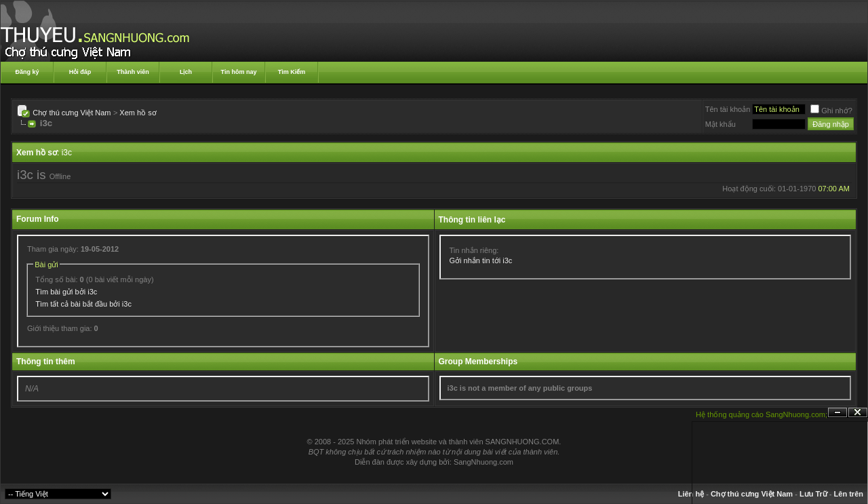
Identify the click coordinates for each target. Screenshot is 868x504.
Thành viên (133, 72)
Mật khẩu (721, 124)
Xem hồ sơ (138, 113)
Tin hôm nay (239, 72)
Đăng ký (27, 72)
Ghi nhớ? (831, 111)
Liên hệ (691, 494)
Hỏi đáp (80, 72)
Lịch (186, 72)
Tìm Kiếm (292, 72)
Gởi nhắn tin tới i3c (481, 260)
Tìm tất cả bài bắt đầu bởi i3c (83, 304)
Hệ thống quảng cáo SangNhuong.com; (762, 414)
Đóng (858, 413)
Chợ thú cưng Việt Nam (72, 113)
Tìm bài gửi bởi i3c (66, 292)
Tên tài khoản (728, 109)
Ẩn (837, 413)
